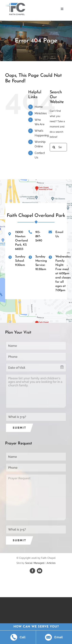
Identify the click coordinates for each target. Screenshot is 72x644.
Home (39, 107)
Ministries (41, 113)
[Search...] (58, 147)
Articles (51, 563)
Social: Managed (35, 563)
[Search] (54, 147)
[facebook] (32, 571)
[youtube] (40, 571)
